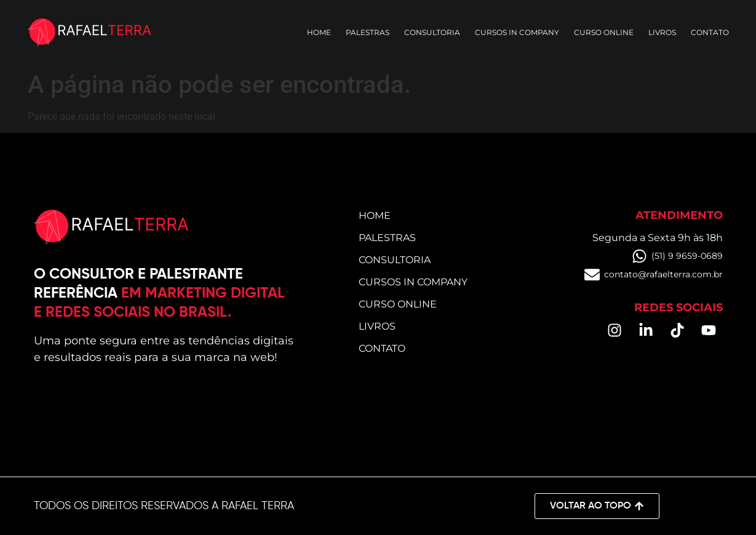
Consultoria (432, 32)
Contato (710, 32)
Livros (662, 32)
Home (319, 32)
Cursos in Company (517, 32)
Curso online (604, 32)
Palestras (368, 32)
